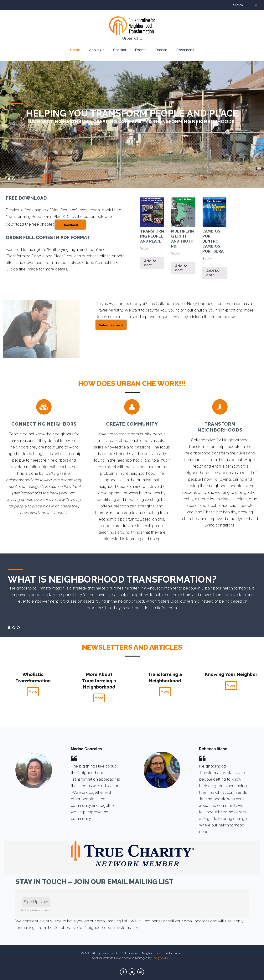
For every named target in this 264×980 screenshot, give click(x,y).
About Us (97, 50)
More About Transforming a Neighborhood (99, 681)
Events (141, 50)
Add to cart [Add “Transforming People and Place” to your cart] (150, 263)
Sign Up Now (36, 902)
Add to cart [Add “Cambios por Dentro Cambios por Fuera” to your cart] (212, 273)
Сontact (120, 50)
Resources (185, 50)
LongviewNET (162, 958)
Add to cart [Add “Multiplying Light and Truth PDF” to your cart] (181, 268)
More (33, 692)
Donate (161, 50)
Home (75, 50)
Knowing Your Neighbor (231, 674)
